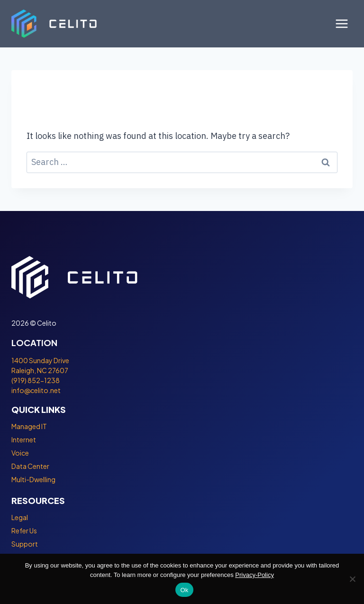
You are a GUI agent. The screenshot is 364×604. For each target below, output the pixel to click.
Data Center (30, 466)
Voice (20, 453)
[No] (352, 579)
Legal (20, 517)
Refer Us (24, 531)
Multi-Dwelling (33, 479)
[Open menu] (341, 23)
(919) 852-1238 (36, 380)
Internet (24, 439)
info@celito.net (36, 390)
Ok (184, 590)
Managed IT (29, 426)
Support (25, 544)
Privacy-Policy (255, 575)
